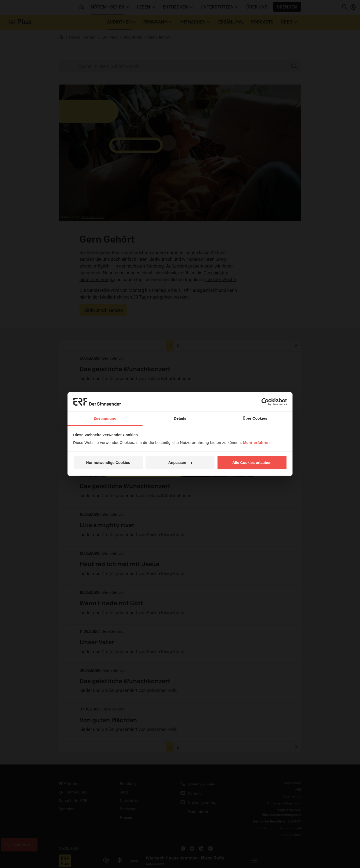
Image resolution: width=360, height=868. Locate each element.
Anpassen (180, 463)
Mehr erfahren (256, 443)
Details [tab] (180, 418)
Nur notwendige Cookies (108, 463)
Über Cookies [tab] (255, 418)
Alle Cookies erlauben (252, 463)
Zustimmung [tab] (105, 418)
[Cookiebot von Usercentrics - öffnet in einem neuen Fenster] (265, 402)
